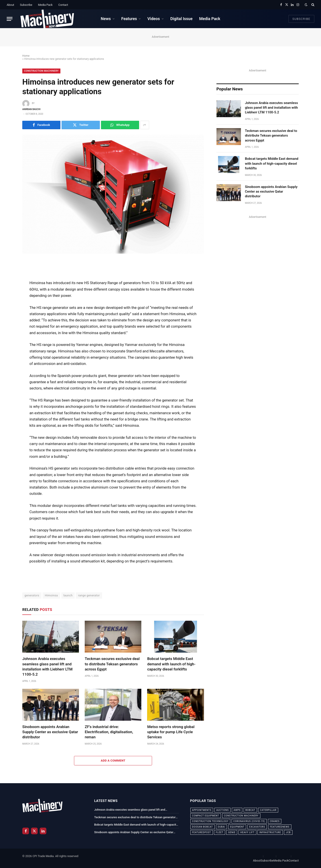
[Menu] (10, 19)
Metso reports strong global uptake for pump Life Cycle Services (171, 732)
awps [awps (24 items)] (237, 810)
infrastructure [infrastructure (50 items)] (270, 832)
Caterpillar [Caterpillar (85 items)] (268, 810)
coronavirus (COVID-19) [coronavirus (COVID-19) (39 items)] (249, 821)
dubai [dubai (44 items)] (222, 827)
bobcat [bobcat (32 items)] (250, 810)
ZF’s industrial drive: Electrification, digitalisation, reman (109, 732)
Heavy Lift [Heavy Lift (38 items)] (247, 832)
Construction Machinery (41, 71)
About (10, 5)
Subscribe (26, 5)
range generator (89, 595)
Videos (154, 19)
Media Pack (45, 5)
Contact (63, 5)
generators (32, 595)
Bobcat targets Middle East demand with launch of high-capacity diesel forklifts (171, 664)
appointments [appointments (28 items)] (202, 810)
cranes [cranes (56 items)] (275, 821)
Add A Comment (113, 761)
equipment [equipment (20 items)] (237, 827)
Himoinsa (51, 595)
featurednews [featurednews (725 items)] (280, 827)
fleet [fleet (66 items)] (219, 832)
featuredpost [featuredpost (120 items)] (202, 832)
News (106, 19)
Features (129, 19)
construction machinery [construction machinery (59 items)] (241, 816)
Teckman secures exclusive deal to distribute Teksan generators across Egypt (112, 664)
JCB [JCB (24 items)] (288, 832)
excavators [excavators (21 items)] (257, 827)
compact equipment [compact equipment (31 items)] (206, 816)
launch (68, 595)
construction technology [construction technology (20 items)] (210, 821)
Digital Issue (181, 19)
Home (26, 56)
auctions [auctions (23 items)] (222, 810)
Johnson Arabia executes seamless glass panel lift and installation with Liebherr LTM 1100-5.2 (47, 666)
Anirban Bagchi (31, 109)
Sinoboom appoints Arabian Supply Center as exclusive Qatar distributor (50, 732)
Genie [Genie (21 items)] (232, 832)
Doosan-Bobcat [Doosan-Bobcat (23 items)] (203, 827)
